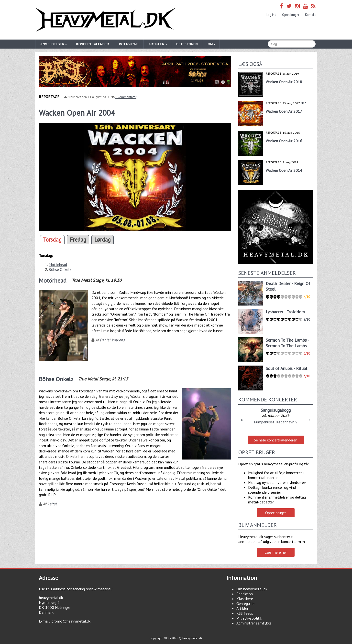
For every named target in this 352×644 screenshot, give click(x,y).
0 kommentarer (126, 97)
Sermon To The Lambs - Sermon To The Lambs (287, 343)
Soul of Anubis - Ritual (286, 368)
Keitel (52, 504)
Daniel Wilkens (112, 340)
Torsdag (52, 240)
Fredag (78, 240)
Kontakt (310, 15)
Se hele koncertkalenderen (276, 440)
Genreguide (245, 603)
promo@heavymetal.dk (71, 621)
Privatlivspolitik (249, 618)
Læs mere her (276, 552)
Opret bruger (291, 15)
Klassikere (245, 599)
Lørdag (103, 240)
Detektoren (187, 44)
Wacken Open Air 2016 (284, 141)
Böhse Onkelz (60, 269)
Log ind (271, 15)
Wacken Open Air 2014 (284, 170)
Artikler (242, 608)
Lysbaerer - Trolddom (285, 312)
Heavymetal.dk (106, 20)
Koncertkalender (92, 44)
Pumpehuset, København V (276, 422)
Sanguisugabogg (276, 410)
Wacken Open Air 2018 (284, 82)
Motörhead (58, 265)
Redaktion (245, 594)
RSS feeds (245, 613)
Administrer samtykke (254, 623)
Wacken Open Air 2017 (284, 111)
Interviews (129, 44)
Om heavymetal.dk (252, 589)
